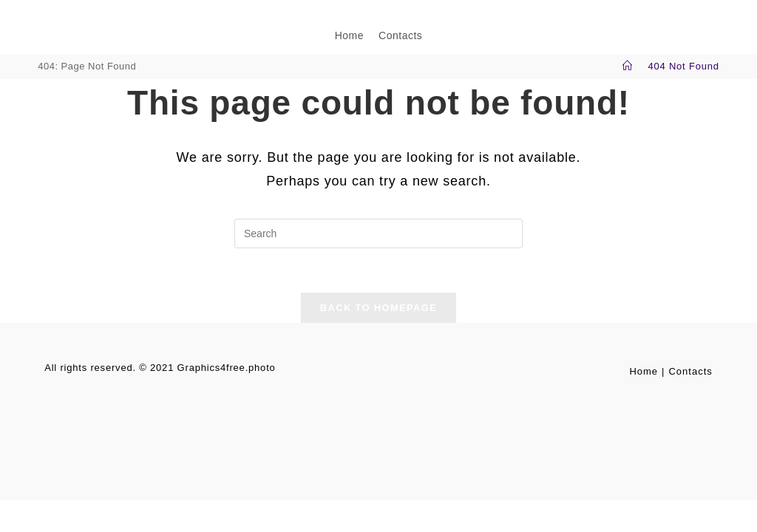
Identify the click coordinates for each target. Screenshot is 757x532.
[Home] (628, 66)
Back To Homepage (378, 308)
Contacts (690, 371)
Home (644, 371)
